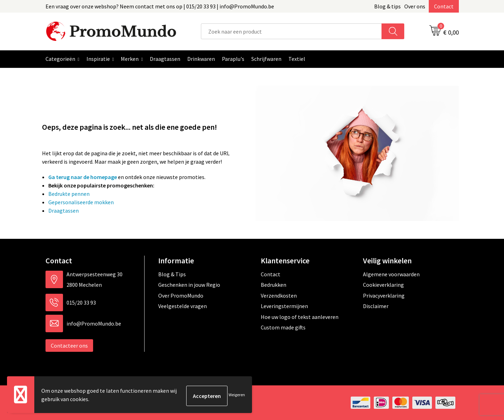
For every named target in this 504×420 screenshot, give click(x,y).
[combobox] (291, 31)
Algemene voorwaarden (391, 274)
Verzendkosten (279, 296)
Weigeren (237, 396)
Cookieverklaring (383, 285)
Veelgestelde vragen (183, 306)
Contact (444, 6)
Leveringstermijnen (284, 306)
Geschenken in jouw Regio (189, 285)
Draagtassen (64, 211)
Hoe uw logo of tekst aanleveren (300, 317)
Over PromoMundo (181, 296)
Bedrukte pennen (69, 194)
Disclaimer (376, 306)
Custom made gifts (283, 327)
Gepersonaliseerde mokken (81, 202)
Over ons (415, 6)
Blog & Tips (172, 274)
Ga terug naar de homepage (83, 177)
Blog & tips (387, 6)
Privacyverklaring (384, 296)
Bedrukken (274, 285)
